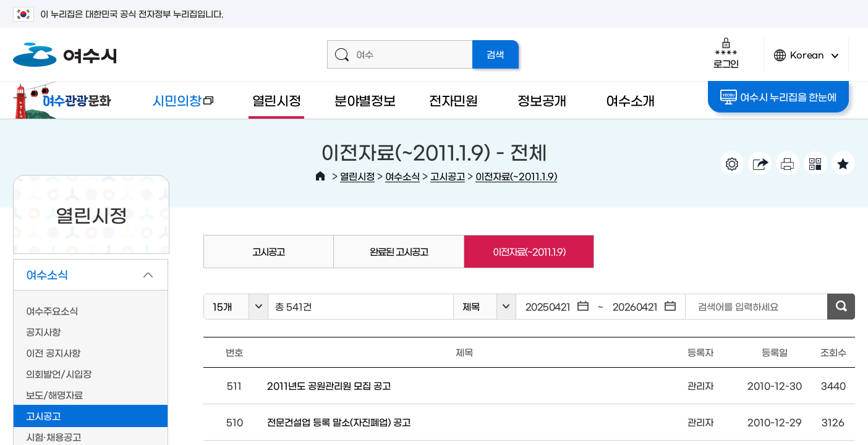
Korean (806, 60)
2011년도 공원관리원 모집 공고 (329, 385)
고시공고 (448, 176)
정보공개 (542, 100)
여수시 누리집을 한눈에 (778, 97)
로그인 (726, 53)
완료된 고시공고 (399, 251)
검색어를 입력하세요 (738, 306)
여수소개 (630, 100)
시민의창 (173, 106)
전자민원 (453, 100)
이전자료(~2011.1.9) (516, 176)
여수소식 (402, 176)
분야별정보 (365, 100)
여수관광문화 (66, 100)
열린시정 (277, 100)
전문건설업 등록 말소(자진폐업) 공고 (339, 422)
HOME (320, 176)
